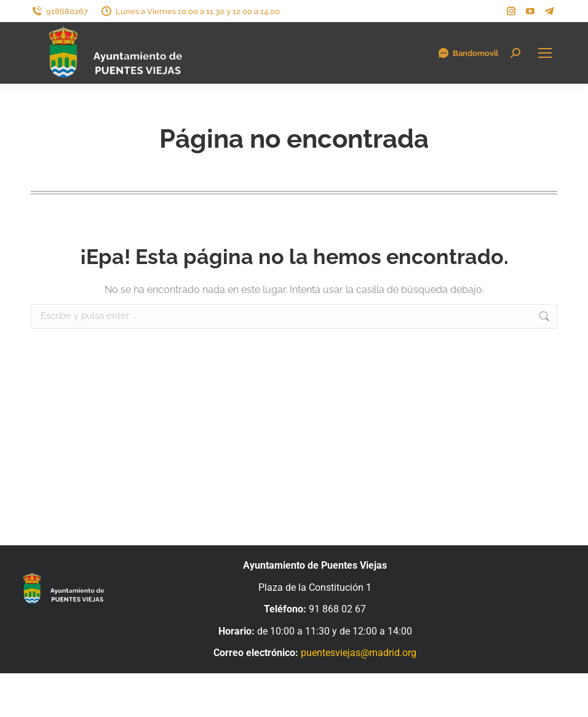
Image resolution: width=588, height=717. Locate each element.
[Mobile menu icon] (545, 53)
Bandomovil (468, 53)
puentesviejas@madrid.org (359, 653)
